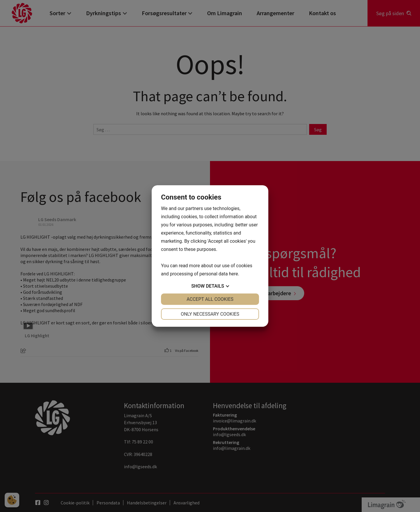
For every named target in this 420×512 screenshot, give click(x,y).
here (233, 274)
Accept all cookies (210, 299)
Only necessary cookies (210, 314)
